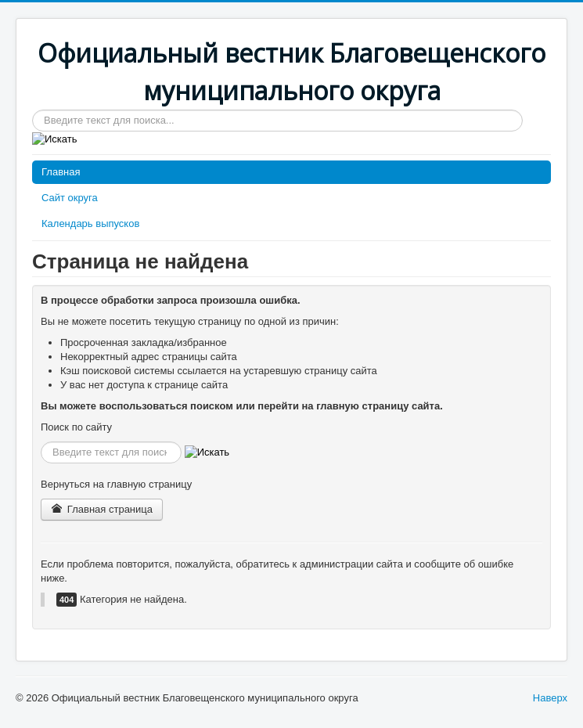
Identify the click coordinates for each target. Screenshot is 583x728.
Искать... (32, 110)
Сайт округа (70, 198)
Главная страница (102, 509)
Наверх (550, 698)
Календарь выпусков (90, 223)
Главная (61, 172)
